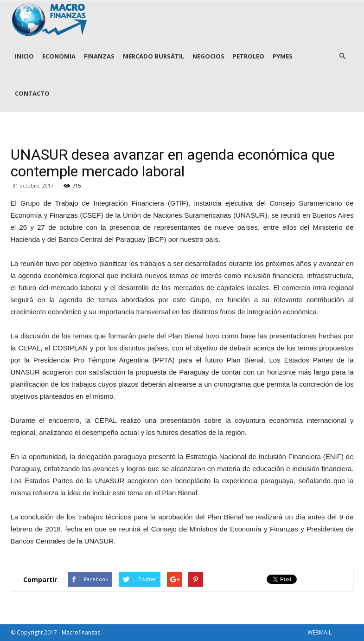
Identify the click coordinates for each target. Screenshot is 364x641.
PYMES (283, 56)
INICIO (24, 56)
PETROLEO (249, 56)
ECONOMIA (59, 56)
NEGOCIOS (208, 56)
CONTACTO (32, 93)
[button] (343, 56)
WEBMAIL (319, 632)
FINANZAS (99, 56)
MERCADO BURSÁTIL (153, 56)
